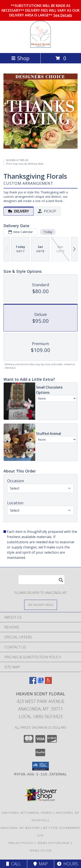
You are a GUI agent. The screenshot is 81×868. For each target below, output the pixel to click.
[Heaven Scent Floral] (40, 47)
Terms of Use (41, 850)
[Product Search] (41, 580)
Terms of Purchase (53, 843)
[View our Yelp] (48, 682)
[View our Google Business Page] (41, 682)
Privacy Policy (21, 843)
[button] (40, 766)
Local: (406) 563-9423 (41, 716)
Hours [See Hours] (67, 864)
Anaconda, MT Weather (20, 828)
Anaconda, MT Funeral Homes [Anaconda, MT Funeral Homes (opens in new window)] (27, 813)
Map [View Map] (41, 864)
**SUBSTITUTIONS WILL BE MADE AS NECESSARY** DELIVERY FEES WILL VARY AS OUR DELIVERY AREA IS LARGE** (40, 10)
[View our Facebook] (33, 682)
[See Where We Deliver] (41, 605)
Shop (20, 58)
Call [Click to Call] (13, 864)
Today (48, 232)
